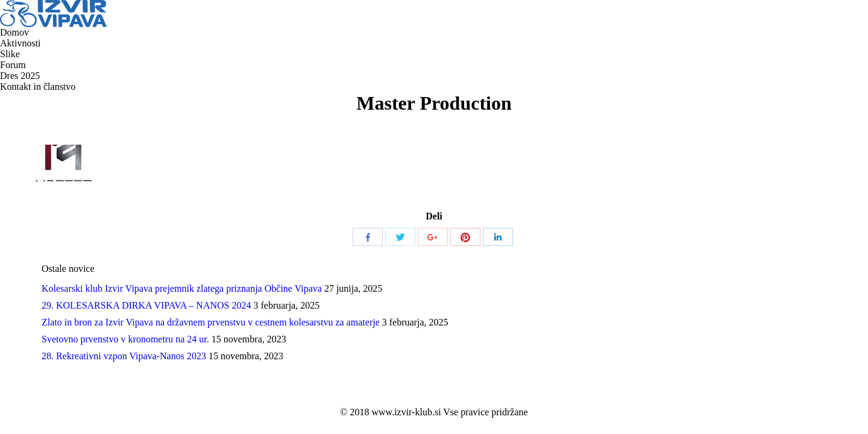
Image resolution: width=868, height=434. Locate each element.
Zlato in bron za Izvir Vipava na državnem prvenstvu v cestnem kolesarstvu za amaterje (211, 322)
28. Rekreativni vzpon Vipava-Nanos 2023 (124, 356)
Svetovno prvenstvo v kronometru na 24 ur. (125, 339)
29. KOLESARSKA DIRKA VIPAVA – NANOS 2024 (146, 305)
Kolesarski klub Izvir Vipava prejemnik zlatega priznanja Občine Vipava (182, 288)
